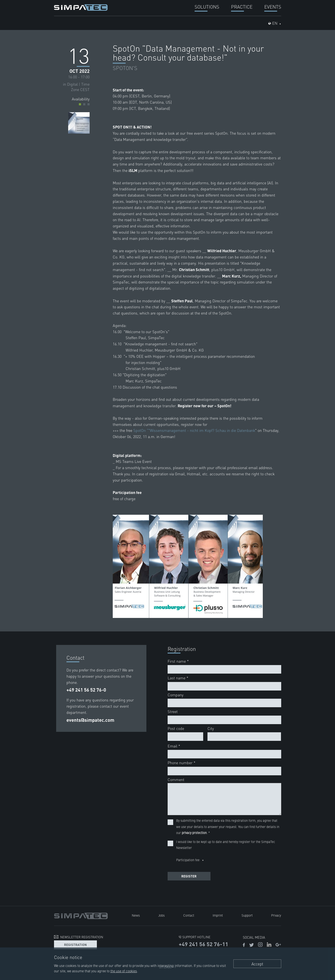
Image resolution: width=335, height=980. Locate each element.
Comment (176, 779)
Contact (189, 915)
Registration (75, 944)
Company (176, 695)
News (136, 915)
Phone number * (182, 763)
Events (273, 7)
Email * (174, 746)
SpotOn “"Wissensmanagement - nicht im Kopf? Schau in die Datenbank (194, 430)
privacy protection (194, 833)
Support (247, 915)
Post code (176, 728)
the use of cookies (124, 971)
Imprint (218, 915)
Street (173, 711)
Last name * (178, 678)
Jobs (161, 915)
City (211, 728)
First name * (178, 661)
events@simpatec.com (90, 720)
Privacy (276, 915)
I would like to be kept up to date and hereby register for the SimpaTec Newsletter (226, 845)
